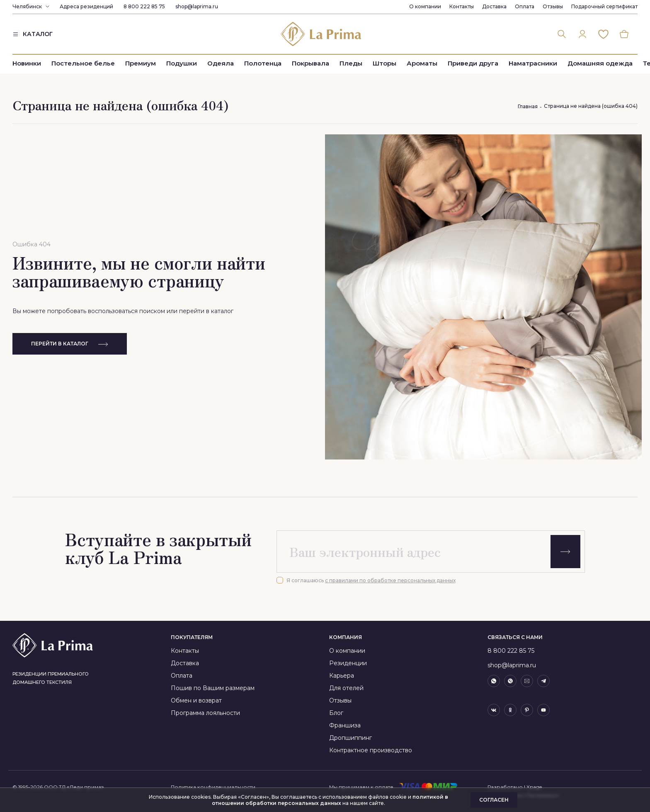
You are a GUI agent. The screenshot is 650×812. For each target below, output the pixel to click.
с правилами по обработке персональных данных (390, 580)
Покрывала (310, 63)
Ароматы (422, 63)
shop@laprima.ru (197, 6)
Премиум (141, 63)
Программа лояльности (205, 713)
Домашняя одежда (600, 63)
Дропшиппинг (350, 738)
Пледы (351, 63)
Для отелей (346, 688)
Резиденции (348, 663)
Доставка (494, 6)
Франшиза (345, 725)
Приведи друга (473, 63)
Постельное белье (83, 63)
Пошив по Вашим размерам (213, 688)
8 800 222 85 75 (144, 6)
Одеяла (221, 63)
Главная (528, 106)
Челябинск (27, 6)
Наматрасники (533, 63)
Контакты (462, 6)
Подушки (182, 63)
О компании (425, 6)
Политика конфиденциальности (213, 787)
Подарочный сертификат (604, 6)
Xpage (534, 787)
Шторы (384, 63)
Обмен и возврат (196, 700)
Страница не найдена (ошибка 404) (591, 106)
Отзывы (553, 6)
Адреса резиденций (86, 6)
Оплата (525, 6)
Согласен (494, 800)
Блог (336, 713)
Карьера (342, 676)
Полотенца (263, 63)
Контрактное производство (371, 750)
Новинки (27, 63)
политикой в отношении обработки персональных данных (330, 800)
